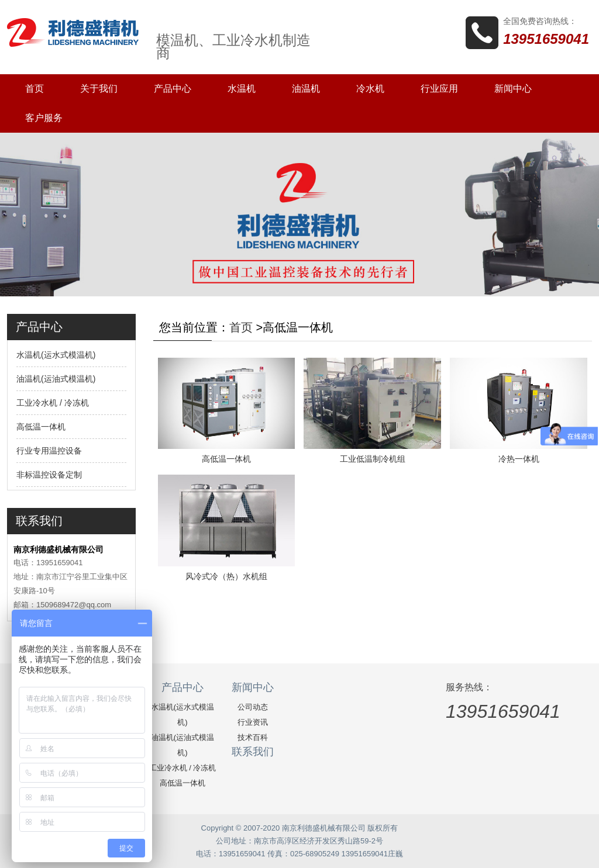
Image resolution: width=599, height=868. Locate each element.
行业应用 (439, 89)
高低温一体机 (41, 427)
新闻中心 (513, 89)
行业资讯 (253, 722)
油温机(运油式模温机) (56, 379)
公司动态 (253, 707)
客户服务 (44, 118)
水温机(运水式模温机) (56, 355)
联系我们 (253, 752)
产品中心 (173, 89)
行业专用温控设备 (49, 451)
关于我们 (99, 89)
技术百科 (253, 737)
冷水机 (370, 89)
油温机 (306, 89)
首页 (35, 89)
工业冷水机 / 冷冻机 (53, 403)
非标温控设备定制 (49, 475)
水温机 (242, 89)
